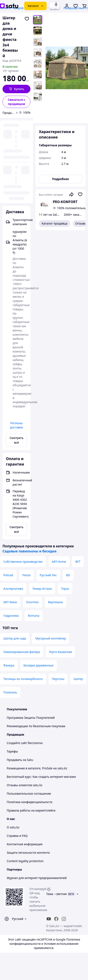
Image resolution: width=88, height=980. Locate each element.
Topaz (65, 589)
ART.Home (59, 562)
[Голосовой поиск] (56, 5)
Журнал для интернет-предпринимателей (37, 878)
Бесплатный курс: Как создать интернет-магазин (41, 777)
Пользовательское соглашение (29, 794)
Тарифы (12, 751)
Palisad (8, 575)
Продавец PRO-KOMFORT (8, 113)
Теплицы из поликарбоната (23, 679)
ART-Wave (10, 602)
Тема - (56, 894)
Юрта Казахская (60, 652)
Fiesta (26, 575)
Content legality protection (25, 861)
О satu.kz (13, 827)
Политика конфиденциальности (30, 802)
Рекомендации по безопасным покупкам (36, 726)
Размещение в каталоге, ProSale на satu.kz (37, 768)
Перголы (58, 679)
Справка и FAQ (17, 836)
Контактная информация (25, 844)
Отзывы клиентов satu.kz (25, 785)
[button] (16, 89)
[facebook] (56, 919)
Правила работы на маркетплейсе (31, 810)
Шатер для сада (15, 638)
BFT (78, 562)
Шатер (78, 679)
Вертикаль (56, 602)
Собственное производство (23, 562)
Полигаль (10, 692)
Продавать (14, 760)
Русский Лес (48, 575)
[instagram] (64, 919)
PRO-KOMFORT (65, 202)
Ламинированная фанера (22, 652)
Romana (34, 616)
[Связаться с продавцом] (16, 102)
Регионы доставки (17, 425)
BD (68, 575)
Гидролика (11, 616)
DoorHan (33, 602)
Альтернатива (13, 589)
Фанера (9, 665)
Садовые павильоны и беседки (30, 551)
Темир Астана (42, 589)
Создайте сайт (17, 743)
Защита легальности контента (28, 853)
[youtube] (49, 919)
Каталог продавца (55, 223)
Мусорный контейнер (51, 638)
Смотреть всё (17, 440)
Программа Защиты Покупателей (31, 718)
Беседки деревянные (39, 665)
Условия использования (61, 944)
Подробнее (60, 179)
